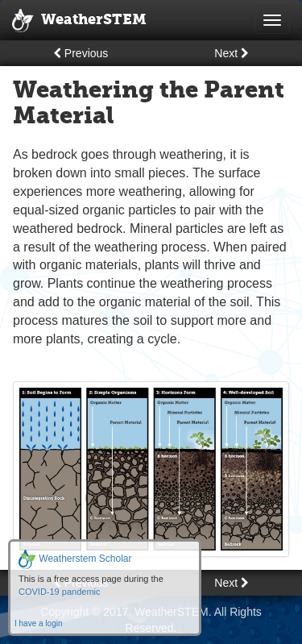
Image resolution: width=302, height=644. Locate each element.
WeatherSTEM (79, 21)
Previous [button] (81, 53)
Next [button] (232, 53)
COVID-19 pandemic (60, 592)
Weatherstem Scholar (75, 559)
